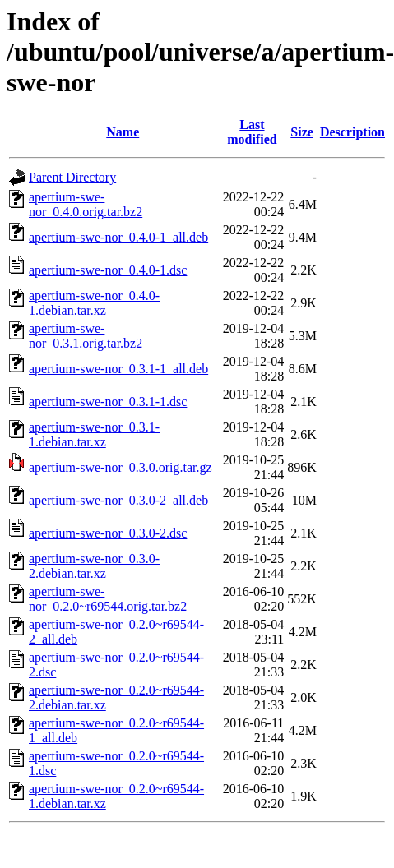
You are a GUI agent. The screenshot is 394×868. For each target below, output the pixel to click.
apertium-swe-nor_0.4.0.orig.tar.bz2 (86, 204)
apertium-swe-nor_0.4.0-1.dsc (108, 270)
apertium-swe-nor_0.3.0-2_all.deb (118, 500)
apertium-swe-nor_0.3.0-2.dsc (108, 533)
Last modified (252, 132)
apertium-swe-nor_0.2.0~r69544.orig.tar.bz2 (108, 599)
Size (302, 132)
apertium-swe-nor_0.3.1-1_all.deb (118, 369)
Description (352, 132)
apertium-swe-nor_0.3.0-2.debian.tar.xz (94, 566)
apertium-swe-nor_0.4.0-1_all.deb (118, 237)
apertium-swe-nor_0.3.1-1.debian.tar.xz (94, 434)
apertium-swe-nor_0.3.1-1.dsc (108, 402)
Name (123, 132)
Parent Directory (72, 177)
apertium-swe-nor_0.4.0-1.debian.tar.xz (94, 303)
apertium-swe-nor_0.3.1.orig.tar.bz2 (86, 336)
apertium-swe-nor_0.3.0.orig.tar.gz (121, 467)
